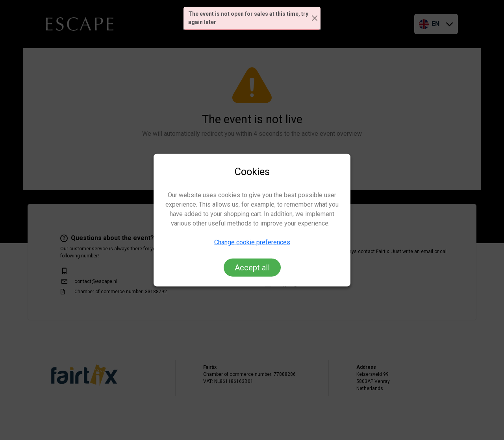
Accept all (252, 267)
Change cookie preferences (252, 242)
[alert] (252, 18)
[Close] (315, 18)
